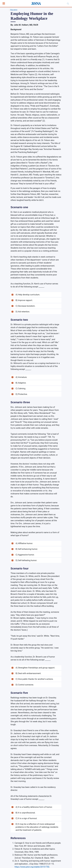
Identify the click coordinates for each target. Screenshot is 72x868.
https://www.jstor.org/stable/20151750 (32, 867)
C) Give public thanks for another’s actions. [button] (34, 679)
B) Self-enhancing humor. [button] (27, 549)
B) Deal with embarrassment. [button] (28, 673)
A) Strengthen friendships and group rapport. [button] (35, 668)
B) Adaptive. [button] (21, 383)
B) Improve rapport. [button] (24, 300)
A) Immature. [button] (21, 377)
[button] (36, 295)
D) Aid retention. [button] (23, 312)
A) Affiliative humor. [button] (24, 543)
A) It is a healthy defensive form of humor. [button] (34, 807)
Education (14, 10)
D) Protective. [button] (22, 394)
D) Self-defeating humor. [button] (26, 560)
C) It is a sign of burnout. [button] (26, 818)
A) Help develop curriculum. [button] (28, 295)
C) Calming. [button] (21, 388)
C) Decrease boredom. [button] (25, 306)
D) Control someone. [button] (25, 685)
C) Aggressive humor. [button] (25, 555)
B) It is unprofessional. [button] (25, 813)
